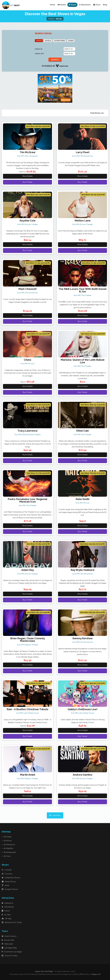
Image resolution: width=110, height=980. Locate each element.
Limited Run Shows (11, 878)
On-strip (6, 915)
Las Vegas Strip (9, 948)
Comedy (7, 870)
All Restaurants (9, 852)
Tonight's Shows (10, 889)
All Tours (6, 856)
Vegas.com (96, 974)
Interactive (7, 903)
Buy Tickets (27, 182)
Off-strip (7, 919)
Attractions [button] (85, 5)
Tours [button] (97, 5)
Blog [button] (105, 5)
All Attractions (8, 845)
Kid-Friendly (8, 907)
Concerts (7, 874)
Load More (55, 815)
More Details (28, 176)
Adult (5, 885)
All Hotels (7, 837)
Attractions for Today (12, 923)
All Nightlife (7, 848)
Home (51, 19)
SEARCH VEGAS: (43, 34)
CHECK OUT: (39, 54)
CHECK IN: (39, 49)
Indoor (6, 911)
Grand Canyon (9, 936)
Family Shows (9, 882)
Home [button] (53, 5)
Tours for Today (10, 956)
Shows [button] (72, 5)
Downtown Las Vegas (12, 952)
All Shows (7, 841)
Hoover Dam (8, 940)
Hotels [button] (62, 5)
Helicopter (7, 944)
